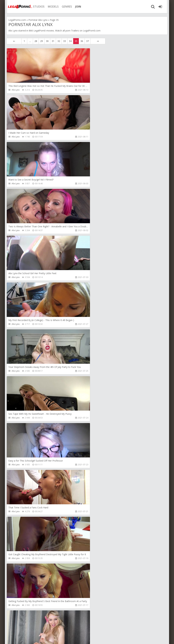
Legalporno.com (18, 7)
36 (82, 41)
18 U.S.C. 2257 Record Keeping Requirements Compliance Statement (111, 638)
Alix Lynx (16, 90)
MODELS (51, 7)
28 (36, 41)
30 (47, 41)
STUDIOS (37, 7)
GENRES (65, 7)
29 (42, 41)
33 (65, 41)
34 (70, 41)
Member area (30, 629)
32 (59, 41)
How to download (53, 629)
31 (53, 41)
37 (87, 41)
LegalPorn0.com (31, 638)
